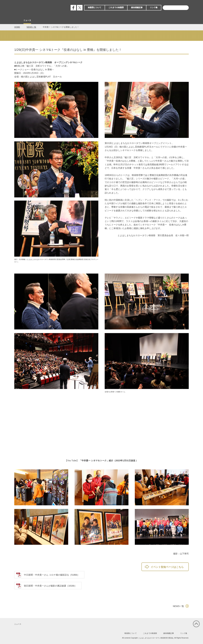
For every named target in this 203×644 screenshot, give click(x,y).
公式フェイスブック (73, 8)
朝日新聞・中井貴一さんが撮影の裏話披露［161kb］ (50, 586)
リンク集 (154, 8)
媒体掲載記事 (137, 8)
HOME (17, 27)
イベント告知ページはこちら (167, 567)
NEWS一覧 (31, 27)
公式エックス (80, 8)
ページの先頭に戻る (196, 624)
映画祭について (95, 8)
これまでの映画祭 (116, 8)
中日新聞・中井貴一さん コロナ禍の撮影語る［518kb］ (52, 575)
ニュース (27, 20)
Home (17, 21)
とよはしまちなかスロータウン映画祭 (38, 8)
